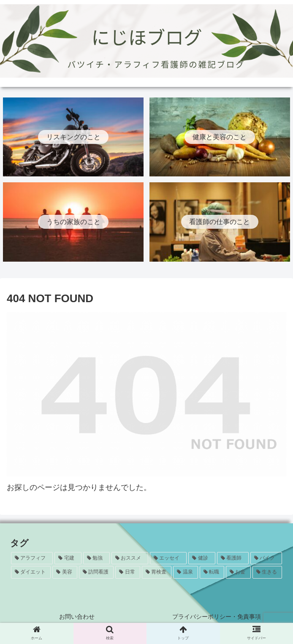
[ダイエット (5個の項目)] (31, 572)
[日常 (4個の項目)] (128, 572)
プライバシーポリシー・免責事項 (217, 617)
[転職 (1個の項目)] (212, 572)
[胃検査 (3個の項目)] (157, 572)
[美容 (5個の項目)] (65, 572)
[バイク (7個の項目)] (266, 558)
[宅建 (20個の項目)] (68, 558)
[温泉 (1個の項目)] (185, 572)
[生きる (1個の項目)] (267, 572)
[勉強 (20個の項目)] (96, 558)
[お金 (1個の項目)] (238, 572)
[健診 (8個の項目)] (202, 558)
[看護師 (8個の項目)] (233, 558)
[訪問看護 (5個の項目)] (96, 572)
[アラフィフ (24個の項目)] (32, 558)
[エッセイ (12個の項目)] (168, 558)
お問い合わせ (77, 617)
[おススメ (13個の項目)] (130, 558)
